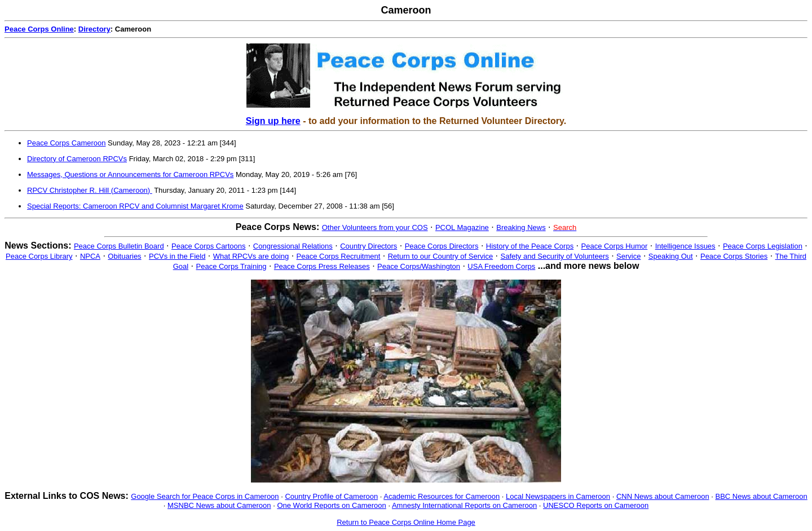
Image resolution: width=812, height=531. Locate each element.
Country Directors (369, 246)
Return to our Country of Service (440, 256)
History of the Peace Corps (530, 246)
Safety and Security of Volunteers (555, 256)
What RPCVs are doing (251, 256)
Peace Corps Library (39, 256)
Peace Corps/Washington (419, 266)
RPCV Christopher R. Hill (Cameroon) (90, 190)
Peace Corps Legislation (763, 246)
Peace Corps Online (39, 29)
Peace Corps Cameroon (66, 143)
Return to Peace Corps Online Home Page (406, 522)
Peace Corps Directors (442, 246)
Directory (94, 29)
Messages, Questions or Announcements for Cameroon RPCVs (130, 174)
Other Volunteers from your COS (375, 227)
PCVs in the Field (177, 256)
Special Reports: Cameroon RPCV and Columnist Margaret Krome (135, 206)
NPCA (90, 256)
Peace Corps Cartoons (209, 246)
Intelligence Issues (685, 246)
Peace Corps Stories (734, 256)
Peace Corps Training (231, 266)
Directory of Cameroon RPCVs (77, 159)
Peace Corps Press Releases (322, 266)
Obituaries (124, 256)
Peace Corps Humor (615, 246)
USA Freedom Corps (501, 266)
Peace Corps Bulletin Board (119, 246)
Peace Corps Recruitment (339, 256)
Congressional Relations (293, 246)
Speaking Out (671, 256)
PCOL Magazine (462, 227)
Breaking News (521, 227)
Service (628, 256)
